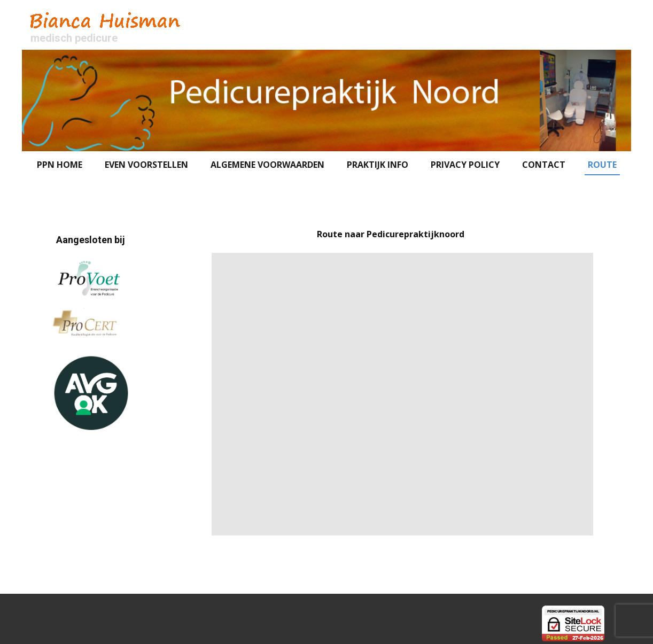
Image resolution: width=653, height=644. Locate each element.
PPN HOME (60, 165)
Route (602, 165)
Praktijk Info (378, 165)
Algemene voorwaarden (267, 165)
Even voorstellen (146, 165)
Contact (544, 165)
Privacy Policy (465, 165)
